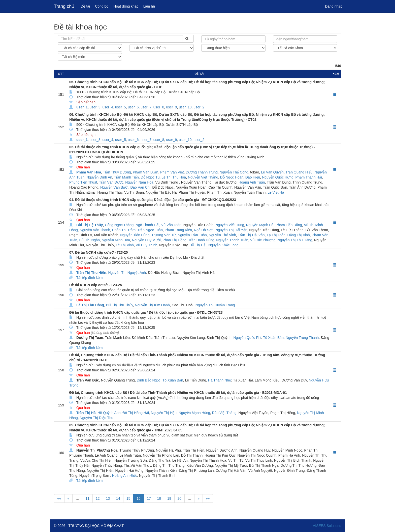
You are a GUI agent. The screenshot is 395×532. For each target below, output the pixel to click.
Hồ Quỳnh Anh (109, 413)
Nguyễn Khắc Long (223, 245)
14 (118, 498)
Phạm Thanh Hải (309, 177)
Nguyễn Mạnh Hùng (194, 413)
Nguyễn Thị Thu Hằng (295, 240)
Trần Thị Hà (86, 413)
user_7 (146, 107)
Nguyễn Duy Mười (146, 240)
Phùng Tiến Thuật (83, 182)
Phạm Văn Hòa (89, 172)
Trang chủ (64, 6)
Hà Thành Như (220, 380)
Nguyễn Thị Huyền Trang (215, 305)
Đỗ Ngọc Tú (150, 177)
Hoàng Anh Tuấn (252, 182)
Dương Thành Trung (202, 172)
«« (59, 498)
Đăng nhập (334, 6)
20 (180, 498)
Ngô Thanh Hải (147, 225)
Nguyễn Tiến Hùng (135, 235)
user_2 (199, 107)
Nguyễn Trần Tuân (192, 235)
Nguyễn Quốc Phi (247, 338)
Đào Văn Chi (140, 187)
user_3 (95, 107)
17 (149, 498)
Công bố (102, 6)
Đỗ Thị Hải (198, 245)
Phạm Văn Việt (172, 172)
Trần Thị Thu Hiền (91, 273)
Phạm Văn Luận (145, 172)
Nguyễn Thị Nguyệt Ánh (127, 273)
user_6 (133, 107)
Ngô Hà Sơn (204, 230)
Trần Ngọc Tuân (150, 230)
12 (98, 498)
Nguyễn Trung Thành (302, 338)
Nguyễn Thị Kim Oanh (152, 305)
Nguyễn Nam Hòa (139, 182)
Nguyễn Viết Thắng (203, 177)
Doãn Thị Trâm (124, 230)
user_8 (159, 107)
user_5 (121, 107)
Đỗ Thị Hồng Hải (136, 413)
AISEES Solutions (327, 526)
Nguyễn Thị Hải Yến (231, 230)
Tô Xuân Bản (273, 338)
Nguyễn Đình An (99, 177)
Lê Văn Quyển (272, 172)
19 (169, 498)
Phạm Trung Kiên (178, 230)
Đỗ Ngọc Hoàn (232, 177)
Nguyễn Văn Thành (95, 230)
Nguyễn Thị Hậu (164, 413)
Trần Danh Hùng (201, 240)
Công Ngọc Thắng (119, 225)
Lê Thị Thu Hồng (90, 305)
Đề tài (85, 6)
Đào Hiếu (253, 177)
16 (139, 498)
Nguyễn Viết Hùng (230, 225)
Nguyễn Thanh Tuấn (232, 240)
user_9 (171, 107)
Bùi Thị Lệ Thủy (90, 225)
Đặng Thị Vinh (298, 235)
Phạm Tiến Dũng (289, 225)
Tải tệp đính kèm (90, 278)
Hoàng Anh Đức (125, 476)
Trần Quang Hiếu (299, 172)
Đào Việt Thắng (224, 413)
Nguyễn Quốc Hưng (278, 177)
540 (338, 66)
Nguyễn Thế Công (234, 172)
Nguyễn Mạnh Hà (260, 225)
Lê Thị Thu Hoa (174, 177)
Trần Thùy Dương (117, 172)
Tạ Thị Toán (276, 235)
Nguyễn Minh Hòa (116, 240)
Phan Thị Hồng (175, 240)
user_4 (108, 107)
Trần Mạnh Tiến (126, 177)
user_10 (185, 107)
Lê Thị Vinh (125, 245)
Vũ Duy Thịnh (146, 245)
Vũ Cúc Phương (263, 240)
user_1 (82, 107)
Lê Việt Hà (276, 192)
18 (159, 498)
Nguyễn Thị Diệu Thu (96, 418)
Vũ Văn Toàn (171, 225)
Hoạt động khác (126, 6)
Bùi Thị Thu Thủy (120, 305)
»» (208, 498)
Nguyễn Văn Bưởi (114, 187)
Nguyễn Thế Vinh (222, 235)
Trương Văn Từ (163, 235)
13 (108, 498)
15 (128, 498)
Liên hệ (149, 6)
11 (87, 498)
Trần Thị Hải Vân (251, 235)
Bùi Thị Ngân (89, 240)
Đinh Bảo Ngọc (149, 380)
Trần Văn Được (111, 182)
